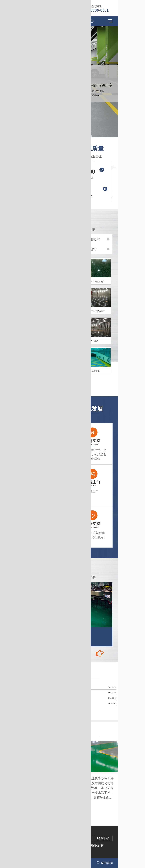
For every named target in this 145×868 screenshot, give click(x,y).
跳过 (82, 5)
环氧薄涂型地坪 (88, 239)
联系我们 (103, 838)
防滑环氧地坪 (86, 249)
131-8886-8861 (96, 10)
